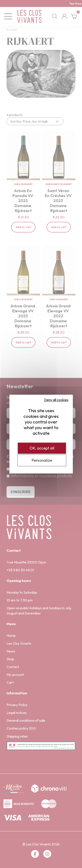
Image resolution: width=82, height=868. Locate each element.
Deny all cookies (56, 400)
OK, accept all (42, 448)
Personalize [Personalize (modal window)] (42, 460)
